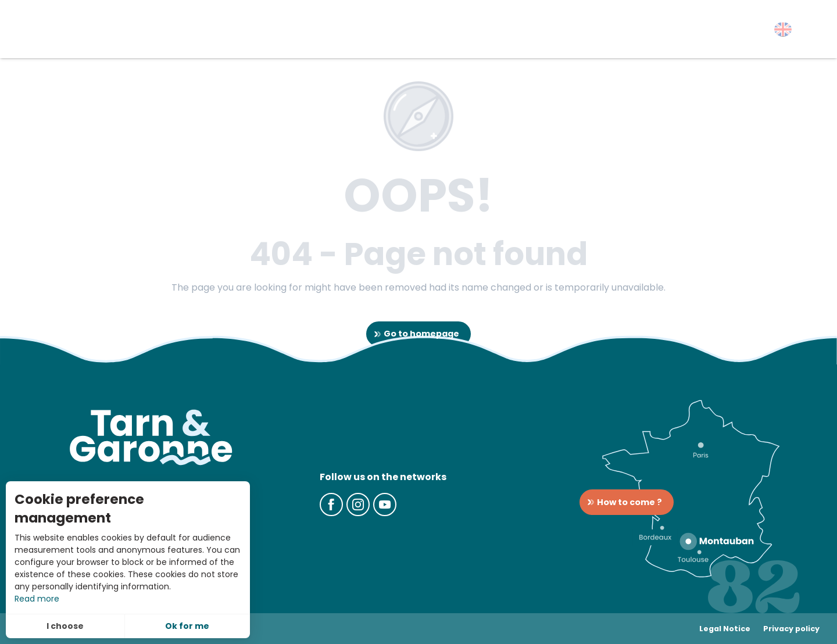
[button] (783, 29)
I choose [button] (65, 626)
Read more (37, 599)
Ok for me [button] (187, 626)
